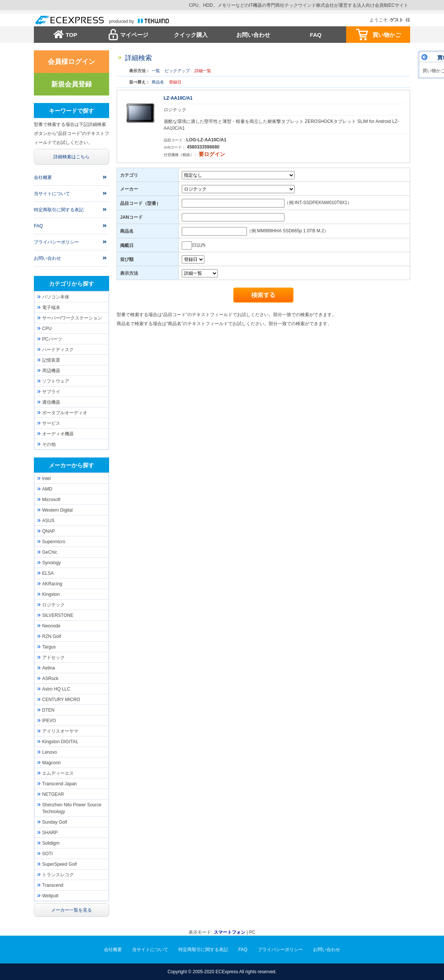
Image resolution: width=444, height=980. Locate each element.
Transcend (53, 885)
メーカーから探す (71, 465)
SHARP (50, 833)
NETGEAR (53, 794)
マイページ (134, 35)
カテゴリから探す (71, 284)
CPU (47, 329)
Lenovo (49, 752)
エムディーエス (58, 773)
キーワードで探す (71, 111)
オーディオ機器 (58, 434)
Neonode (51, 626)
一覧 (156, 71)
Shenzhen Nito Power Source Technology (72, 808)
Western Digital (57, 510)
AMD (47, 489)
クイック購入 (191, 35)
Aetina (49, 668)
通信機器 (51, 402)
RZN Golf (52, 636)
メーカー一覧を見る (71, 910)
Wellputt (50, 896)
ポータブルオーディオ (65, 413)
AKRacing (52, 584)
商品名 (158, 82)
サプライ (51, 392)
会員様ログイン (71, 62)
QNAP (49, 531)
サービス (51, 423)
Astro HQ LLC (56, 689)
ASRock (50, 679)
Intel (46, 479)
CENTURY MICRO (61, 700)
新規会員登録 (71, 84)
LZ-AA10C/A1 (178, 98)
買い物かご (387, 35)
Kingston (51, 594)
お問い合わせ (253, 35)
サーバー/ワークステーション (72, 318)
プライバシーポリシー (56, 242)
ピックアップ (177, 71)
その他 (49, 444)
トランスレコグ (58, 875)
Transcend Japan (59, 784)
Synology (51, 563)
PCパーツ (52, 339)
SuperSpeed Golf (59, 864)
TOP (72, 35)
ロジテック (53, 605)
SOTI (47, 854)
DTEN (48, 710)
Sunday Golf (55, 822)
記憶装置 (51, 360)
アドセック (53, 657)
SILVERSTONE (58, 615)
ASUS (48, 521)
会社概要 (43, 177)
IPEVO (49, 721)
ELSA (48, 573)
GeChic (50, 552)
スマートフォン (230, 932)
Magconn (51, 763)
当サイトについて (52, 194)
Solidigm (51, 843)
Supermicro (54, 542)
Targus (49, 647)
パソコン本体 (56, 297)
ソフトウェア (56, 381)
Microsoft (51, 500)
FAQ (316, 35)
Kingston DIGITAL (60, 742)
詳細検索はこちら (71, 157)
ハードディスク (58, 350)
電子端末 (51, 307)
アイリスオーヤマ (60, 731)
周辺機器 (51, 371)
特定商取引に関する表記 (59, 210)
